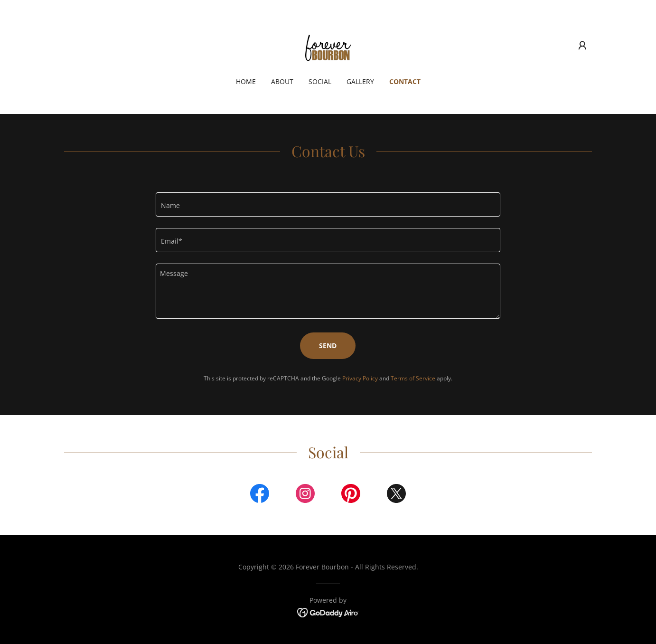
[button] (582, 46)
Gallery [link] (360, 81)
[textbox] (328, 204)
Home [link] (246, 81)
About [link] (282, 81)
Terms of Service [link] (413, 378)
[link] (328, 45)
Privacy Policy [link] (360, 378)
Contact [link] (405, 81)
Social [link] (320, 81)
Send (328, 346)
